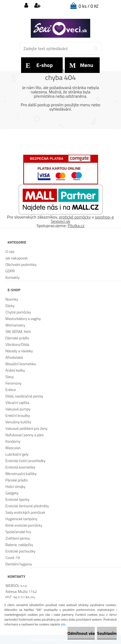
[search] (95, 48)
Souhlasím (107, 633)
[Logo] (60, 28)
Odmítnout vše (81, 633)
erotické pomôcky (75, 217)
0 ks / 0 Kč (89, 6)
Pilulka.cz (76, 226)
